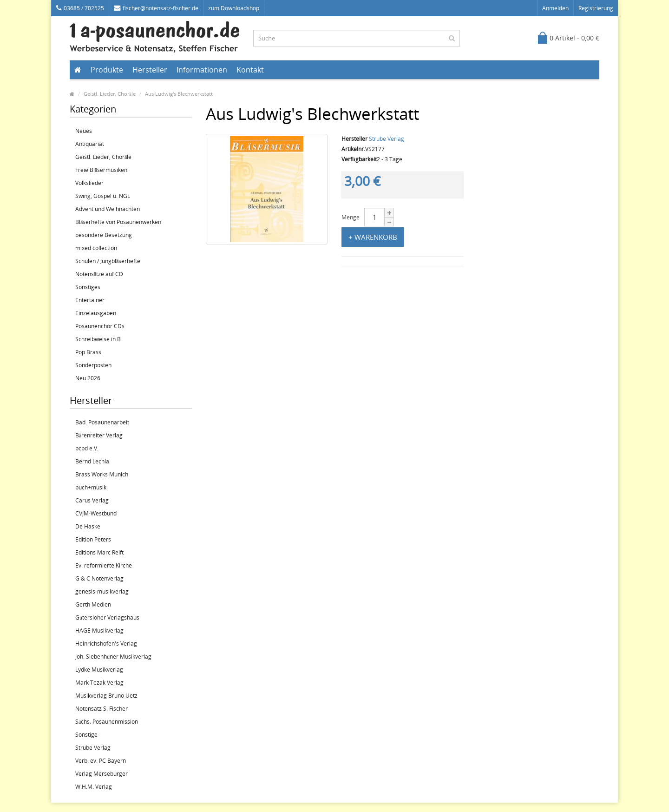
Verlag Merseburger (102, 774)
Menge (351, 217)
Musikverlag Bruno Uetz (106, 696)
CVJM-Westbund (96, 513)
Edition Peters (93, 539)
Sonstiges (88, 287)
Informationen (202, 70)
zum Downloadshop (234, 8)
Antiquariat (90, 144)
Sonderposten (93, 365)
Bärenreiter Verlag (99, 435)
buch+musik (91, 487)
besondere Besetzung (104, 235)
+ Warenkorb (373, 237)
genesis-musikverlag (102, 591)
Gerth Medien (93, 604)
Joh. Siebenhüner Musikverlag (113, 657)
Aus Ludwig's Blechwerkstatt (179, 94)
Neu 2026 (88, 378)
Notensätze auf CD (99, 274)
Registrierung (596, 8)
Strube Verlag (93, 748)
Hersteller (150, 70)
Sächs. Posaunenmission (107, 722)
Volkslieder (89, 183)
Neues (84, 131)
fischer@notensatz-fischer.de (156, 8)
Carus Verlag (92, 500)
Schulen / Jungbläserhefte (108, 261)
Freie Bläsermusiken (101, 170)
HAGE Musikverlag (99, 630)
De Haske (88, 526)
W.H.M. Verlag (94, 787)
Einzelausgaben (96, 313)
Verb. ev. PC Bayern (101, 761)
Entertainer (90, 300)
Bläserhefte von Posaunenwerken (118, 222)
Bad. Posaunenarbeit (102, 422)
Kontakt (250, 70)
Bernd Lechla (92, 461)
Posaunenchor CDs (100, 326)
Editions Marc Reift (99, 552)
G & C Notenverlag (99, 578)
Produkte (107, 70)
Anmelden (555, 8)
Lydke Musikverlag (99, 670)
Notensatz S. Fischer (102, 709)
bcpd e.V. (87, 448)
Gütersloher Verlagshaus (107, 617)
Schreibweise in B (98, 339)
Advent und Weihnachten (108, 209)
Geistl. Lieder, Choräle (110, 94)
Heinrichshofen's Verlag (106, 644)
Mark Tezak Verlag (99, 683)
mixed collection (96, 248)
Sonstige (86, 735)
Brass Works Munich (102, 474)
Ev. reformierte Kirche (104, 565)
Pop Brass (88, 352)
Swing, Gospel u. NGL (103, 196)
